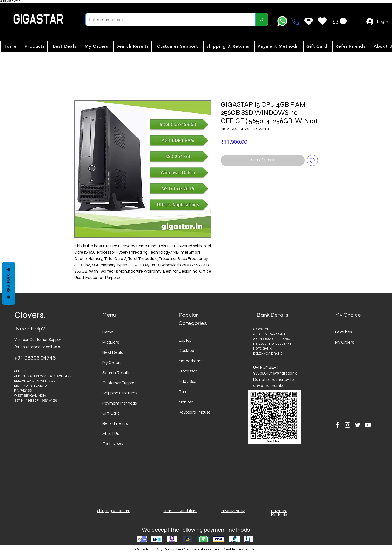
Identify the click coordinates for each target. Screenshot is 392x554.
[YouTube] (368, 425)
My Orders (112, 363)
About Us (111, 434)
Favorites (344, 332)
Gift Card (111, 413)
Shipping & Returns (120, 393)
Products (111, 342)
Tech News (113, 444)
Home (108, 332)
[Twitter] (358, 425)
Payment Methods (120, 403)
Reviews (9, 284)
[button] (340, 21)
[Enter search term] (166, 19)
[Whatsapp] (282, 21)
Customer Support (46, 340)
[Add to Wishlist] (312, 160)
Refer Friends (115, 424)
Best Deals (113, 353)
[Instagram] (347, 425)
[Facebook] (337, 425)
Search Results (116, 373)
